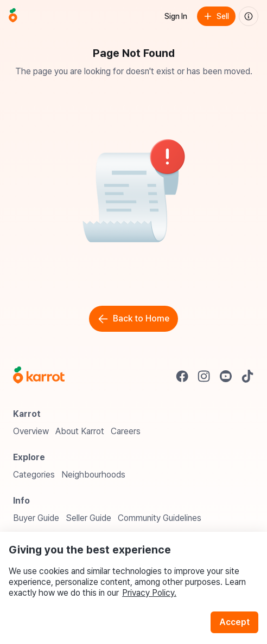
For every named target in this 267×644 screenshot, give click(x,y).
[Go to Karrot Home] (39, 376)
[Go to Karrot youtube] (226, 376)
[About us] (249, 16)
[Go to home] (13, 16)
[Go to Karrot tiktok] (247, 376)
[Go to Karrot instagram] (204, 376)
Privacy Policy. (149, 593)
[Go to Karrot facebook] (182, 376)
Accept (234, 622)
